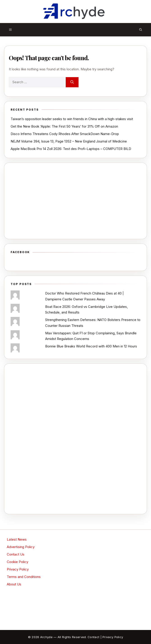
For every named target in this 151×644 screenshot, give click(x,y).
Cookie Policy (17, 562)
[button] (141, 30)
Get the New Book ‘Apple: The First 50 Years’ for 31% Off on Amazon (64, 126)
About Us (14, 584)
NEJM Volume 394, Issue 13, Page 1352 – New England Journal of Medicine (69, 141)
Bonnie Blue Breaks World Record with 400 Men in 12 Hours (91, 346)
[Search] (72, 82)
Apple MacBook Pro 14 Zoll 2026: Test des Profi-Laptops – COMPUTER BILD (71, 149)
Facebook (20, 252)
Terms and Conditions (24, 577)
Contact (93, 637)
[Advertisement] (75, 201)
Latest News (17, 539)
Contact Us (16, 554)
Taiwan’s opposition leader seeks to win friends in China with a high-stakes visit (72, 119)
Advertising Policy (21, 547)
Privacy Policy (18, 569)
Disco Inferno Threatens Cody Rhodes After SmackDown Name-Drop (65, 134)
